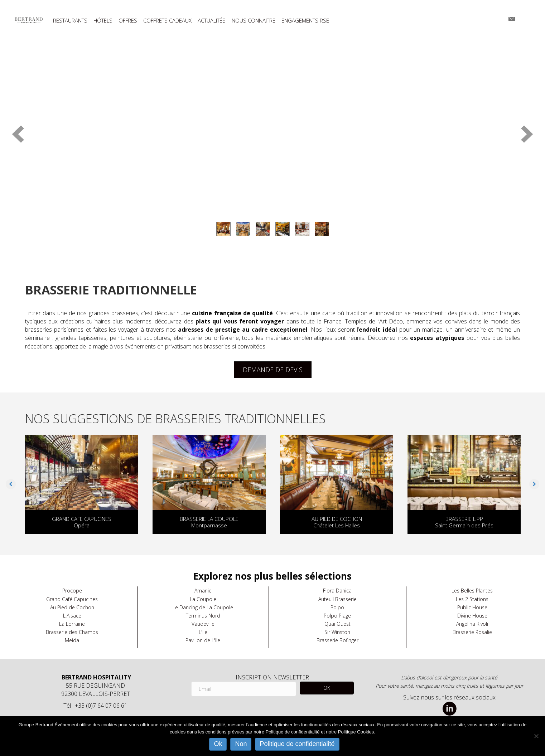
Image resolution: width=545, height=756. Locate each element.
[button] (11, 484)
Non (241, 744)
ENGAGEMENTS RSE (305, 21)
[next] (527, 134)
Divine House (472, 616)
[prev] (18, 134)
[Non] (536, 736)
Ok (218, 744)
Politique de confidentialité (297, 744)
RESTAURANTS (70, 21)
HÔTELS (103, 21)
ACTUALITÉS (212, 21)
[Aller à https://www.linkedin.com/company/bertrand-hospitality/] (449, 709)
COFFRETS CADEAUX (167, 21)
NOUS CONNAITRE (254, 21)
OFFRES (128, 21)
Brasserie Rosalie (472, 632)
